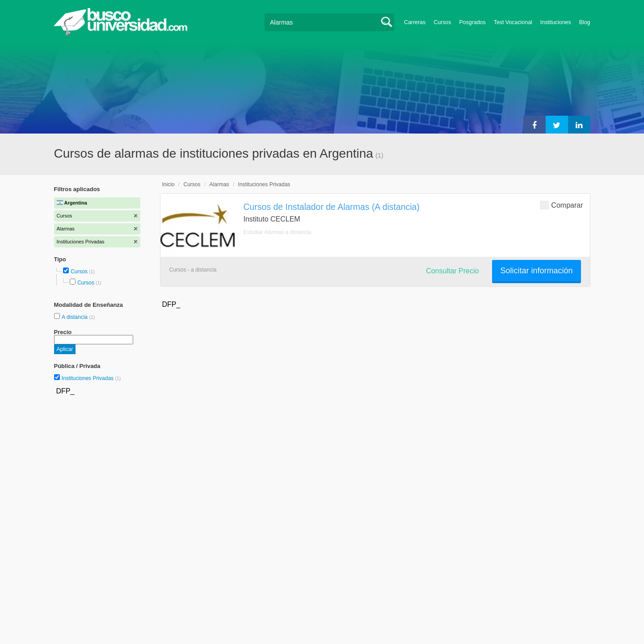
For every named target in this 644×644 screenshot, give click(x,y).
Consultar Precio (452, 271)
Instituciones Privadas (91, 378)
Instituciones (556, 22)
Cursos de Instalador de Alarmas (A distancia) (332, 207)
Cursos (442, 22)
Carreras (415, 22)
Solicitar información (536, 271)
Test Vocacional (513, 22)
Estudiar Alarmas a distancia (277, 232)
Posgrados (472, 22)
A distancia (75, 317)
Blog (585, 22)
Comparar (561, 205)
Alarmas (219, 184)
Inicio (168, 184)
